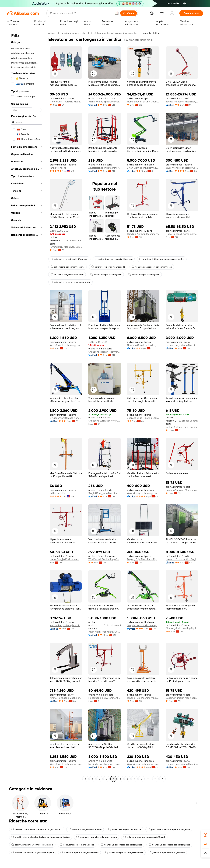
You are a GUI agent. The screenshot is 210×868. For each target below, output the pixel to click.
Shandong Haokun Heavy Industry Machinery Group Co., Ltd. (105, 352)
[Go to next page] (162, 779)
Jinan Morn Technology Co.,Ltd (143, 168)
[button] (117, 13)
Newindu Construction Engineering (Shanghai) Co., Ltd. (143, 345)
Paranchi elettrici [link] (151, 33)
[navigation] (27, 406)
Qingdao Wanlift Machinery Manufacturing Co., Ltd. (66, 418)
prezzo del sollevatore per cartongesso (169, 829)
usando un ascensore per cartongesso (121, 845)
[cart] (162, 14)
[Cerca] (129, 13)
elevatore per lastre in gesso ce (167, 852)
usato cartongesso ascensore (67, 275)
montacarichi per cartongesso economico (162, 259)
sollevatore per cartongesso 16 (68, 267)
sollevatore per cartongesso (106, 275)
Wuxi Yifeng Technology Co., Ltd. (182, 168)
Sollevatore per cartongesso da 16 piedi (33, 852)
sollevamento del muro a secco (77, 845)
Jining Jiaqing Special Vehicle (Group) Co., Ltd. (105, 102)
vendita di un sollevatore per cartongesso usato (37, 829)
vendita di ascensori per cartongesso (152, 267)
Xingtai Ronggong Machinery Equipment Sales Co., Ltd (105, 168)
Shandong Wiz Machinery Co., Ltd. (105, 421)
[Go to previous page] (85, 779)
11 (155, 779)
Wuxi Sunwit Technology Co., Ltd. (66, 345)
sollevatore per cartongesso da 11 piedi (144, 837)
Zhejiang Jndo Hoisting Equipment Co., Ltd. (143, 418)
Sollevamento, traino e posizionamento (115, 33)
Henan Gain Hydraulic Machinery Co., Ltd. (66, 102)
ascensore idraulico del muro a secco (97, 837)
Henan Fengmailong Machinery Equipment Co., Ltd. (182, 345)
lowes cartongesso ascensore (85, 829)
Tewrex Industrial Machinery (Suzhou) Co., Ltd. (182, 102)
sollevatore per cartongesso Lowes (79, 852)
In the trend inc (58, 168)
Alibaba (52, 33)
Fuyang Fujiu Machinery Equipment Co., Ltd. (66, 247)
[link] (205, 835)
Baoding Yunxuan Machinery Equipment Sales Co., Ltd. (143, 234)
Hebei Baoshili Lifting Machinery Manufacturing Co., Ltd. (143, 102)
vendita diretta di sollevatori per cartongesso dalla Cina (41, 837)
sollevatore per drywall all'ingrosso (69, 259)
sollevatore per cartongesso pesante (71, 282)
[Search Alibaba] (81, 13)
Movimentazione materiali (75, 33)
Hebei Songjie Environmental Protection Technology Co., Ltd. (182, 234)
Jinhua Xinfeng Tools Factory (181, 427)
